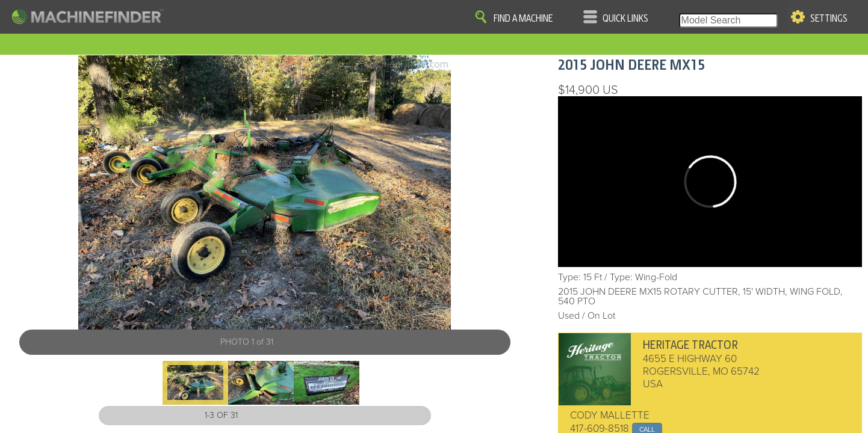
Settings (829, 19)
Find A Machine (523, 19)
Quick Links (625, 19)
